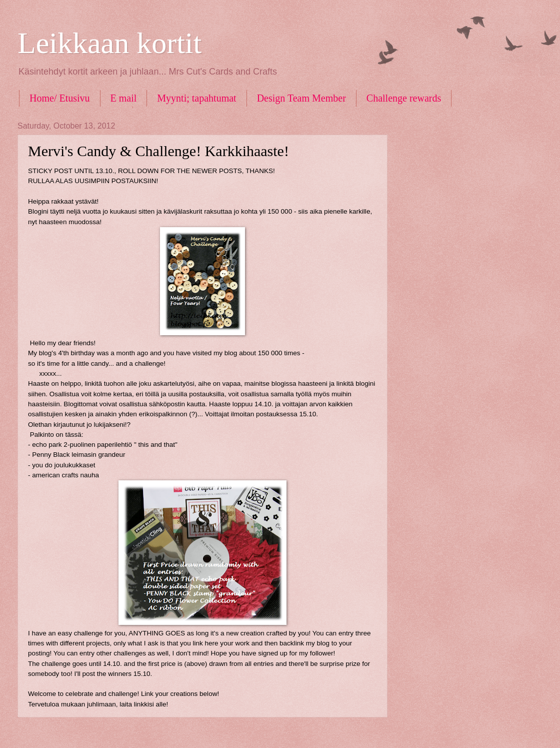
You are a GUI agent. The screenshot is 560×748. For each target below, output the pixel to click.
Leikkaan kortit (109, 43)
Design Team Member (301, 98)
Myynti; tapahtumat (196, 98)
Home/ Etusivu (60, 98)
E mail (124, 98)
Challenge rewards (404, 98)
